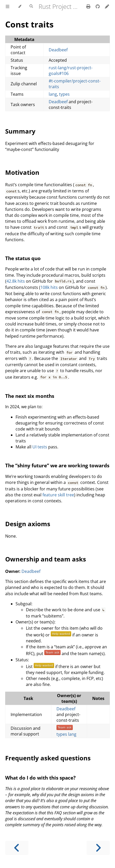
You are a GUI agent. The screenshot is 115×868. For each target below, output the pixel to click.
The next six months (30, 396)
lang (53, 94)
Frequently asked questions (48, 758)
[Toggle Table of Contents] (8, 6)
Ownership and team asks (46, 559)
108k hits (49, 287)
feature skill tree (58, 495)
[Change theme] (20, 6)
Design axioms (28, 524)
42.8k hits (16, 281)
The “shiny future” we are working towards (57, 465)
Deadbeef (58, 50)
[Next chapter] (98, 848)
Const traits (29, 24)
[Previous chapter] (17, 848)
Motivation (22, 172)
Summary (20, 131)
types (64, 94)
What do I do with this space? (40, 778)
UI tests (40, 447)
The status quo (23, 258)
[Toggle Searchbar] (31, 6)
